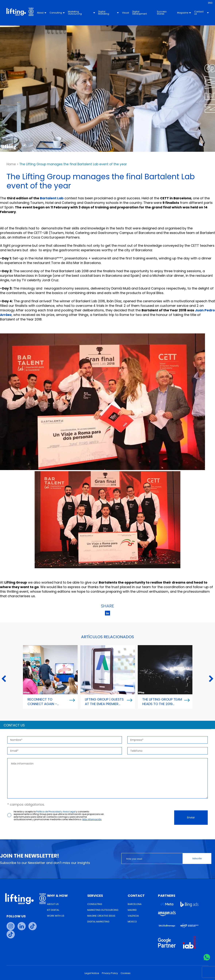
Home (11, 164)
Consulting (57, 13)
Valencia (133, 916)
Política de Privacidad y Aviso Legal (56, 812)
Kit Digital (53, 910)
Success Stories (162, 13)
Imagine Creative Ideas (101, 916)
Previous (4, 679)
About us (53, 904)
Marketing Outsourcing (82, 13)
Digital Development (140, 13)
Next (211, 679)
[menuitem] (210, 3)
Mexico (132, 922)
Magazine (184, 13)
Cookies (126, 973)
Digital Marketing (108, 13)
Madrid (132, 910)
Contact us (202, 13)
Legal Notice (92, 973)
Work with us (56, 916)
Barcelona (135, 904)
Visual (126, 13)
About (42, 13)
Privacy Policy (110, 973)
